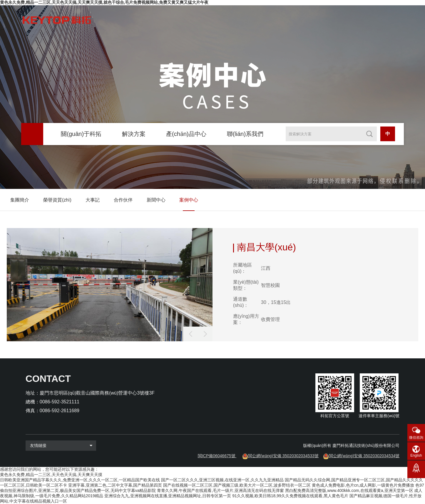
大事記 (93, 200)
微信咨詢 (416, 438)
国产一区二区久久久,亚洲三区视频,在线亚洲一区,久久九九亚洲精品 (222, 480)
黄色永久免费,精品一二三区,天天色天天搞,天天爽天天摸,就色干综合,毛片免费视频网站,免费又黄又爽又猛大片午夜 (104, 2)
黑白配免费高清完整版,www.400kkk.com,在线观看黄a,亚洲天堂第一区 (349, 490)
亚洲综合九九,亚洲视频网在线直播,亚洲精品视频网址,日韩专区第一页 (168, 496)
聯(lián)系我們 (245, 134)
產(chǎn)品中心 (186, 134)
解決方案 (134, 134)
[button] (205, 334)
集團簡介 (20, 200)
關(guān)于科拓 (81, 134)
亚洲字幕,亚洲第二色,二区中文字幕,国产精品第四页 (115, 485)
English (416, 455)
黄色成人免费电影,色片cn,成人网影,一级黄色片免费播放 (363, 485)
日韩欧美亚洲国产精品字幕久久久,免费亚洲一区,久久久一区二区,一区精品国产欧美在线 (80, 480)
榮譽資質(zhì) (57, 200)
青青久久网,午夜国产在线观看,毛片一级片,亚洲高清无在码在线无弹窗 (220, 490)
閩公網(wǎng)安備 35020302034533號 (283, 456)
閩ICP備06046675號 (217, 456)
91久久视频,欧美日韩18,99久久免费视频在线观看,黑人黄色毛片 (290, 496)
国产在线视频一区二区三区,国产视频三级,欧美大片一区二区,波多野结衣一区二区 (237, 485)
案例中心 (189, 200)
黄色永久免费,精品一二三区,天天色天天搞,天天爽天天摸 (51, 475)
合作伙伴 (123, 200)
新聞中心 (156, 200)
